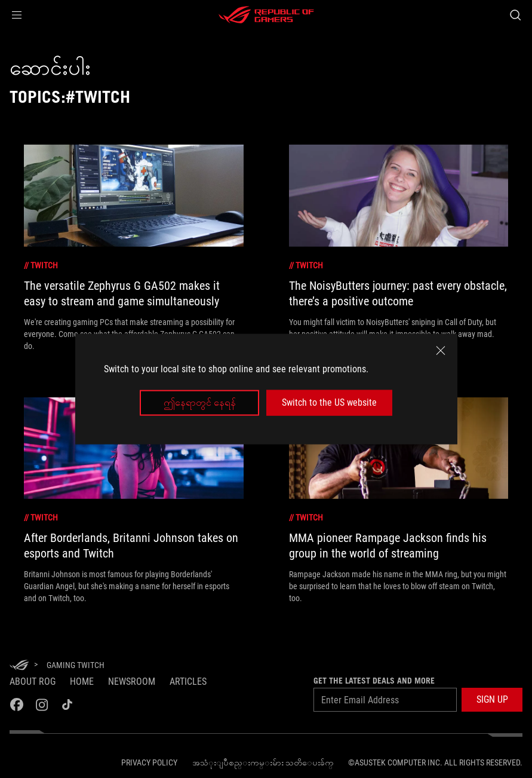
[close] (441, 351)
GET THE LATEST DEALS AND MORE (374, 681)
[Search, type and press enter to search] (515, 15)
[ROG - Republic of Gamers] (266, 15)
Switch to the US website (329, 402)
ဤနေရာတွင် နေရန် (200, 402)
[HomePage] (19, 666)
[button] (17, 15)
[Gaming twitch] (76, 665)
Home (82, 681)
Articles (188, 681)
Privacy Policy (149, 762)
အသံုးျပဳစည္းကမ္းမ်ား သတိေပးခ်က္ (263, 762)
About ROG (33, 681)
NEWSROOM (132, 681)
